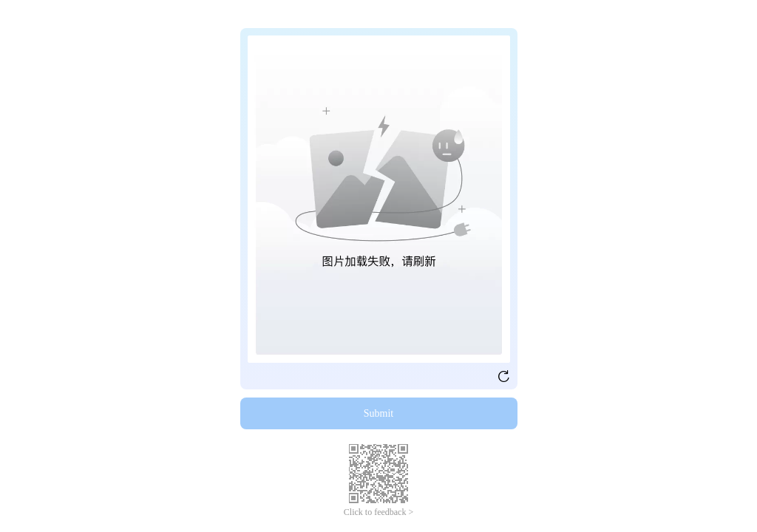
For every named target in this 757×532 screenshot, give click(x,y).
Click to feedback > (378, 512)
